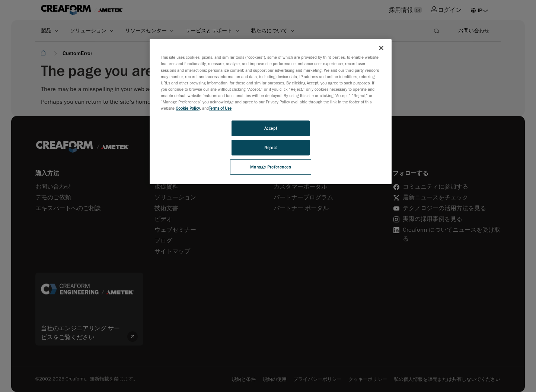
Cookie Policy (188, 108)
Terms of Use (220, 108)
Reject (270, 147)
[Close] (381, 48)
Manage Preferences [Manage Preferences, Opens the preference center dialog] (270, 167)
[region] (271, 111)
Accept (271, 128)
